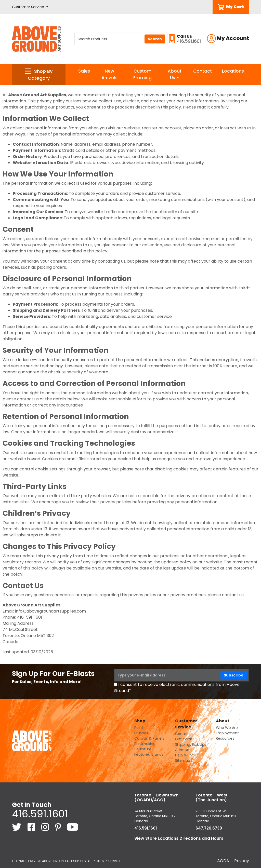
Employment (227, 733)
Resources (225, 738)
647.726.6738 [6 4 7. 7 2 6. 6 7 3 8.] (209, 828)
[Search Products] (121, 39)
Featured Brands (149, 754)
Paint (139, 728)
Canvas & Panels (149, 738)
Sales (84, 71)
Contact (203, 71)
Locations (233, 71)
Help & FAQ (185, 755)
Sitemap (183, 761)
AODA (223, 861)
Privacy (242, 861)
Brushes (141, 733)
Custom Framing (142, 74)
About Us (175, 74)
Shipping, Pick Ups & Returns (191, 747)
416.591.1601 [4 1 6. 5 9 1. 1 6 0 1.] (40, 814)
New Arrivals (109, 74)
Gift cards (184, 739)
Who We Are (227, 728)
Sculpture (143, 749)
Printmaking (145, 744)
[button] (30, 7)
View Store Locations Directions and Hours (179, 838)
